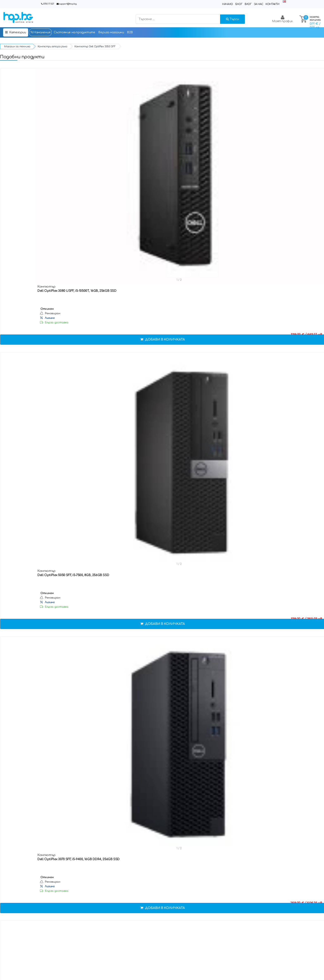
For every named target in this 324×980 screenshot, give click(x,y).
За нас (259, 4)
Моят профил (282, 19)
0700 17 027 (49, 4)
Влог (248, 4)
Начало (228, 4)
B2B (130, 32)
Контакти (272, 4)
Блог (239, 4)
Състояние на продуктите (74, 32)
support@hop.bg (68, 4)
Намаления (40, 32)
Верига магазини (111, 32)
